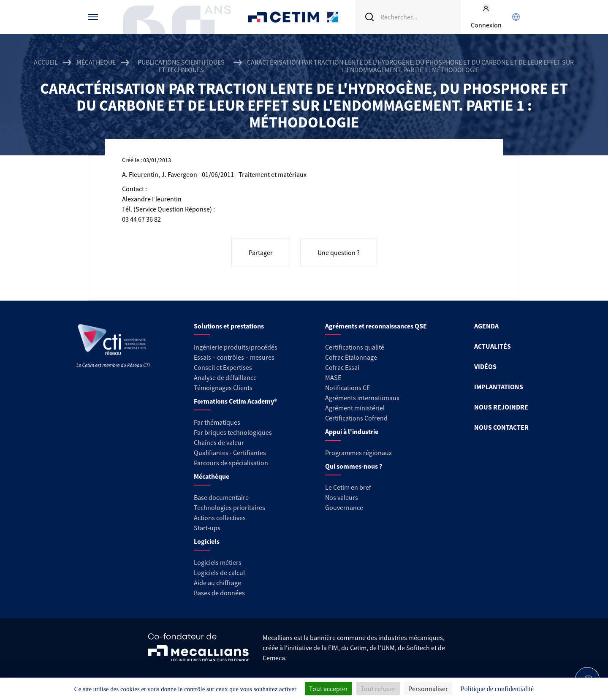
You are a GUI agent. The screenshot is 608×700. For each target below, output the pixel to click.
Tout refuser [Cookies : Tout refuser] (378, 689)
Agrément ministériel (355, 408)
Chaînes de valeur (219, 442)
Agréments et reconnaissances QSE (376, 326)
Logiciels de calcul (219, 572)
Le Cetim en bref (348, 487)
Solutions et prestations (229, 326)
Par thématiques (217, 422)
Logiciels (207, 541)
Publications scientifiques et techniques (181, 66)
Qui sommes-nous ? (354, 466)
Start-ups (207, 528)
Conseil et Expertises (223, 367)
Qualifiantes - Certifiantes (230, 453)
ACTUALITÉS (493, 346)
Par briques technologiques (233, 432)
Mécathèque (96, 62)
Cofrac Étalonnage (351, 357)
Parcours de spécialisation (231, 463)
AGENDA (486, 326)
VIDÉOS (485, 366)
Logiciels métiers (218, 562)
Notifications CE (347, 388)
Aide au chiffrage (217, 583)
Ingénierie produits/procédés (236, 347)
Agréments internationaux (362, 398)
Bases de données (219, 593)
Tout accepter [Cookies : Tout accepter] (328, 689)
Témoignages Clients (223, 388)
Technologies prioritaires (229, 507)
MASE (333, 377)
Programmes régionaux (358, 453)
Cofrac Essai (342, 367)
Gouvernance (344, 507)
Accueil (46, 62)
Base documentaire (221, 497)
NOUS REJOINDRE (501, 407)
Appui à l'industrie (352, 431)
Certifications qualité (355, 347)
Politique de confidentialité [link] (497, 689)
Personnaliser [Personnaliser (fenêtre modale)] (428, 689)
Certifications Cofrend (356, 418)
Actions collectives (220, 518)
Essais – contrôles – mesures (234, 357)
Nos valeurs (342, 497)
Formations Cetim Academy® (235, 401)
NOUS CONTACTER (501, 427)
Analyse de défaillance (225, 377)
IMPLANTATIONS (499, 387)
